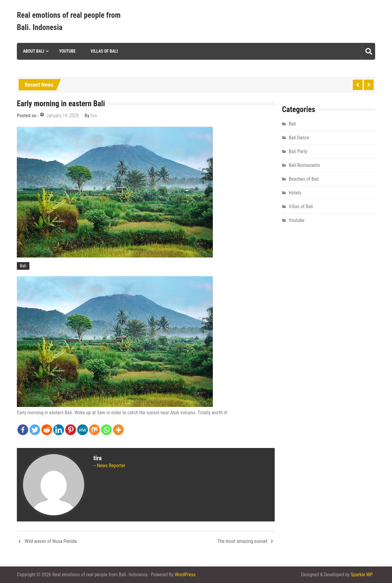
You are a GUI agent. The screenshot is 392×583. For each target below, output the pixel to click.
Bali (23, 266)
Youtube (67, 51)
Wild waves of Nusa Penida (51, 541)
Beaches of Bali (304, 179)
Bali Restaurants (305, 165)
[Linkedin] (59, 430)
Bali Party (298, 151)
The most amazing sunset (242, 541)
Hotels (295, 193)
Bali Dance (299, 138)
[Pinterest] (71, 430)
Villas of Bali (104, 51)
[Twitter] (35, 430)
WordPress (185, 575)
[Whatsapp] (106, 430)
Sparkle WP (362, 575)
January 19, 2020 (63, 116)
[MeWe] (83, 430)
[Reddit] (47, 430)
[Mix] (94, 430)
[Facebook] (23, 430)
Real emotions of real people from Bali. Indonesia (69, 21)
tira (94, 116)
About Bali (34, 51)
